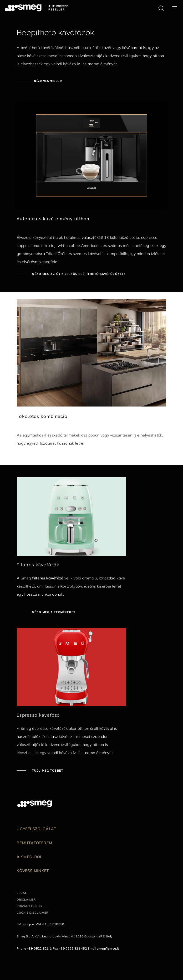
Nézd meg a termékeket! (54, 612)
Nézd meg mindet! (48, 81)
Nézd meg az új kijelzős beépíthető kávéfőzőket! (78, 274)
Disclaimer (26, 899)
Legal (22, 893)
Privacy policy (30, 906)
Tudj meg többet (47, 771)
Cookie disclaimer (33, 913)
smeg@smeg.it (108, 948)
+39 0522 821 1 (39, 948)
